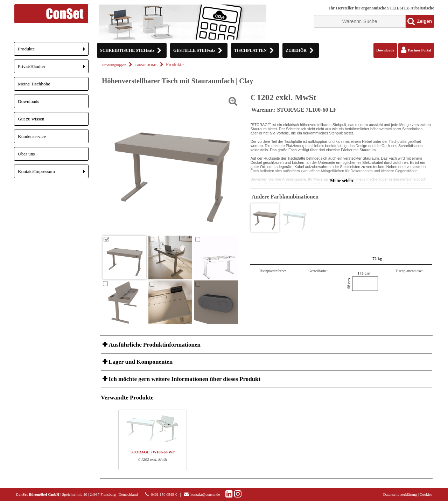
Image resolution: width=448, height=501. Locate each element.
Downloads (29, 101)
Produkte (53, 51)
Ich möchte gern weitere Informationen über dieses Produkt (184, 379)
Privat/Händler (53, 68)
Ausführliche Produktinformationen (154, 345)
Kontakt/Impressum (53, 173)
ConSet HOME (146, 65)
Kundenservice (32, 136)
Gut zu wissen (31, 119)
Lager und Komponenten (140, 362)
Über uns (26, 154)
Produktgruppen (114, 65)
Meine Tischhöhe (34, 84)
